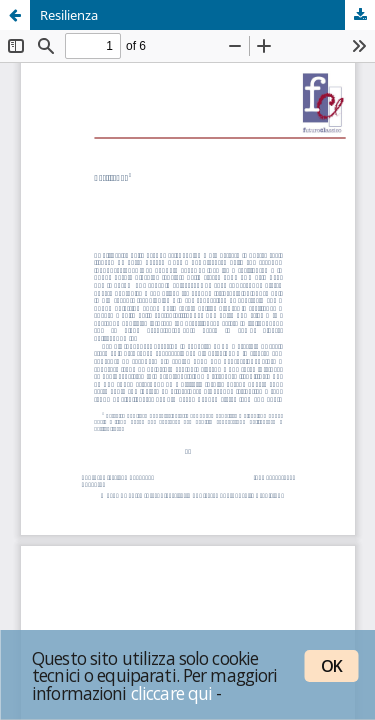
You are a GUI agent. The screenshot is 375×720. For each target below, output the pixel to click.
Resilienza (69, 15)
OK (331, 666)
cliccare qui (172, 693)
